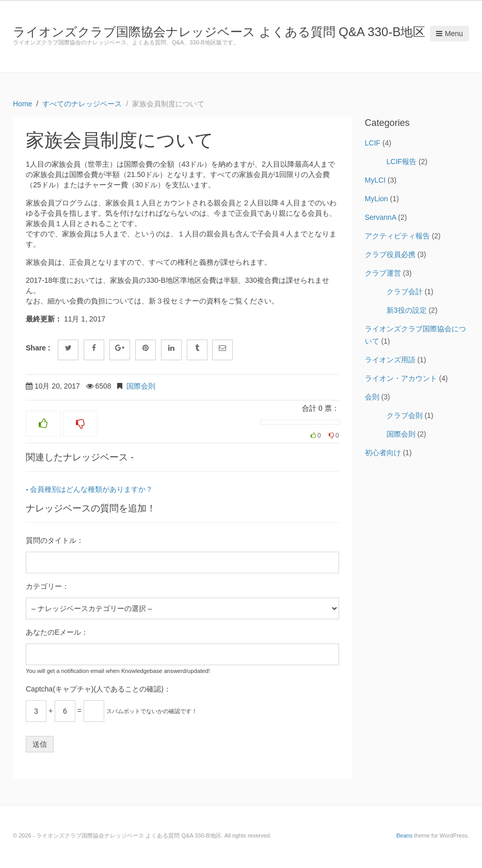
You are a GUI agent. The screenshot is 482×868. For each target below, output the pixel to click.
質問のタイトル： (55, 540)
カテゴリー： (47, 586)
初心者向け (383, 453)
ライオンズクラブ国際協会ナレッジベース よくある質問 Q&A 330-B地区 (219, 32)
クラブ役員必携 (390, 254)
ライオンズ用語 (390, 360)
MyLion (376, 199)
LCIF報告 (401, 162)
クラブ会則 (405, 415)
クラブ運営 (383, 273)
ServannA (381, 217)
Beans (404, 835)
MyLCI (375, 180)
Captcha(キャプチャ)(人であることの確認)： (98, 689)
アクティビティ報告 (397, 236)
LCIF (373, 143)
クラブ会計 (405, 292)
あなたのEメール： (57, 632)
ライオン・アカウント (401, 378)
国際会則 (141, 386)
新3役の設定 (407, 310)
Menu (449, 34)
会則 (372, 397)
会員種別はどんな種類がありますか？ (91, 489)
